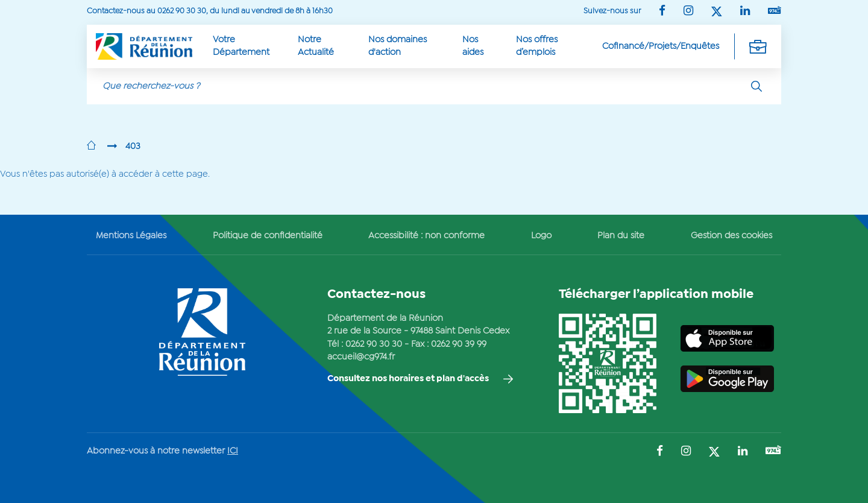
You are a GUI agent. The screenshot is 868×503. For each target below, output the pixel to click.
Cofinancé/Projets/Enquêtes (661, 46)
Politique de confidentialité (268, 236)
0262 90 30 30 (374, 344)
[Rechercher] (756, 86)
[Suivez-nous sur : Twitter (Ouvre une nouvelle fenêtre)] (717, 12)
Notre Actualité (316, 46)
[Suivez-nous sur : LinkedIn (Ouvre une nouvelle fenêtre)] (745, 12)
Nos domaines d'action (398, 46)
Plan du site (621, 236)
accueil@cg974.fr (361, 357)
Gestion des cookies (731, 236)
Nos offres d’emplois (537, 46)
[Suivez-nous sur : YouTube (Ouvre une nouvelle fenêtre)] (775, 11)
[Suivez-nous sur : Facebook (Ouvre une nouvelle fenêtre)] (662, 12)
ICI (233, 451)
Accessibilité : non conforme (426, 236)
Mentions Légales (131, 236)
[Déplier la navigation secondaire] (758, 46)
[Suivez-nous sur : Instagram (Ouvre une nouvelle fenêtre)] (688, 12)
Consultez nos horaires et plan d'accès (408, 379)
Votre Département (241, 46)
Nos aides (473, 46)
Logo (541, 236)
